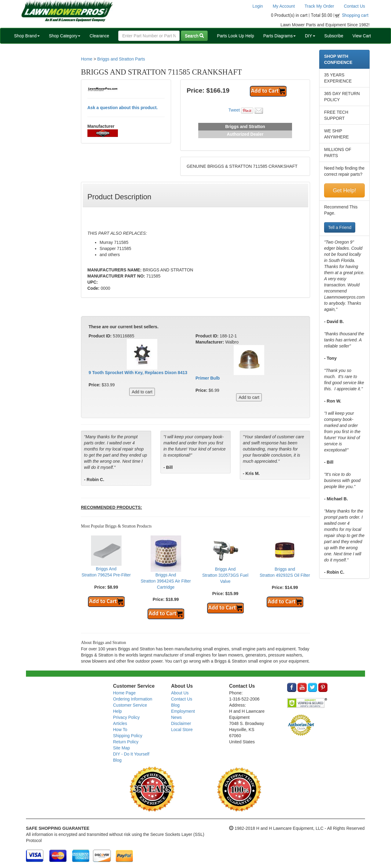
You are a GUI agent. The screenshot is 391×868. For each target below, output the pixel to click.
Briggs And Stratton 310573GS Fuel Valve (225, 575)
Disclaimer (181, 723)
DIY (310, 36)
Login (258, 6)
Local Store (182, 730)
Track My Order (319, 6)
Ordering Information (133, 699)
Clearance (99, 36)
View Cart (362, 36)
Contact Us (354, 6)
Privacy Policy (126, 717)
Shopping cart (355, 15)
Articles (120, 723)
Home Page (124, 693)
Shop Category (65, 36)
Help (117, 711)
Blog (117, 760)
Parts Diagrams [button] (280, 36)
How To (120, 730)
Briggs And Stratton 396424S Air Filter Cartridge (166, 581)
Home (87, 59)
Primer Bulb (208, 378)
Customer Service (130, 705)
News (176, 717)
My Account (284, 6)
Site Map (121, 748)
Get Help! (344, 190)
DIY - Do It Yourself (131, 754)
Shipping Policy (128, 736)
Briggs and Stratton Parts (121, 59)
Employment (183, 711)
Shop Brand (27, 36)
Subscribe (334, 36)
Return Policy (126, 742)
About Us (180, 693)
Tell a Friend (340, 227)
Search (194, 36)
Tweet (234, 110)
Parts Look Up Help (235, 36)
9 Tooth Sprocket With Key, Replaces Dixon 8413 (138, 373)
